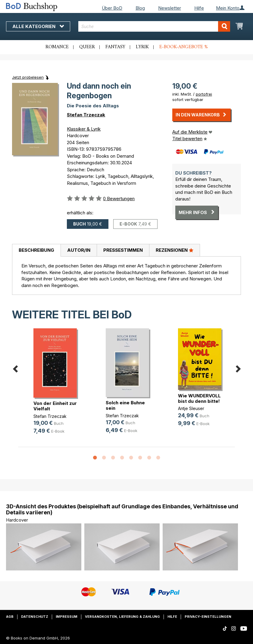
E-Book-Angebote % (184, 47)
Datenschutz (35, 617)
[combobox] (154, 26)
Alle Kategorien (38, 26)
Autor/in (79, 250)
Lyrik (142, 47)
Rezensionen (175, 250)
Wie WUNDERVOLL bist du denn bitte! (199, 398)
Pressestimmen (123, 250)
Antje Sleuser (191, 408)
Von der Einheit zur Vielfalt (55, 406)
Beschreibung (36, 250)
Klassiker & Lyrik (84, 129)
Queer (87, 47)
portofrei (204, 94)
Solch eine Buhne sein (125, 405)
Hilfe (199, 8)
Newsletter (170, 8)
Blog (140, 8)
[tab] (36, 251)
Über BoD (112, 8)
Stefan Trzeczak (86, 115)
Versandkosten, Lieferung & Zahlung (122, 617)
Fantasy (115, 47)
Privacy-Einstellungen (208, 617)
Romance (57, 47)
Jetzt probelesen (28, 77)
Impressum (67, 617)
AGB (10, 617)
